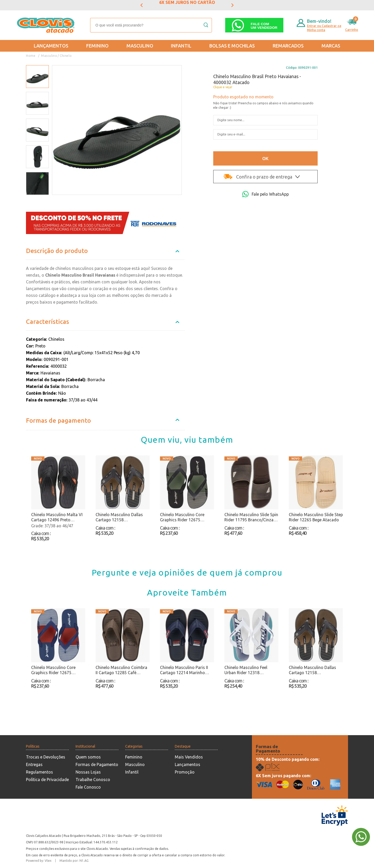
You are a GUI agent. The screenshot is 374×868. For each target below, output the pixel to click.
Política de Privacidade (47, 780)
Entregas (34, 764)
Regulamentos (39, 772)
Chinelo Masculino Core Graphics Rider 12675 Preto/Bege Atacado (182, 517)
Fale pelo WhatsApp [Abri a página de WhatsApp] (266, 194)
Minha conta (316, 30)
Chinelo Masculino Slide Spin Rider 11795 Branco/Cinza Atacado (251, 517)
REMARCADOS (288, 46)
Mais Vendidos (189, 757)
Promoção (185, 772)
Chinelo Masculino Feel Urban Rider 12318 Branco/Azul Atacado (246, 670)
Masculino (140, 46)
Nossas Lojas (88, 772)
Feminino (97, 46)
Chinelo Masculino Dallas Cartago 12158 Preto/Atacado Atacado (119, 517)
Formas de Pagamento (97, 764)
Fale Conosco (88, 787)
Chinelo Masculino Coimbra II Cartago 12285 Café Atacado (121, 670)
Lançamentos (51, 46)
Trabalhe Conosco (93, 780)
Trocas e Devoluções (46, 757)
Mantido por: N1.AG (74, 861)
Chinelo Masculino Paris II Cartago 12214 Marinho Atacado (184, 670)
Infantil (181, 46)
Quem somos (88, 757)
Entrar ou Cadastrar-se (324, 26)
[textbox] (151, 25)
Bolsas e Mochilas (232, 46)
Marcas (331, 46)
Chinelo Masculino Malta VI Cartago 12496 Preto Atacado (57, 517)
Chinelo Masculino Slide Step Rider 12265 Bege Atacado (316, 517)
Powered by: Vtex (39, 861)
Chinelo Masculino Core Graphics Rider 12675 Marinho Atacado (53, 670)
